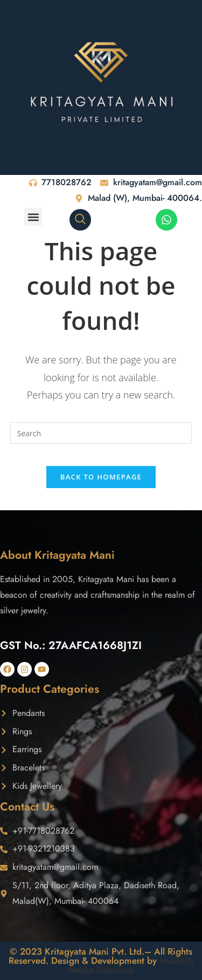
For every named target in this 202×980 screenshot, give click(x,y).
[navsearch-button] (80, 220)
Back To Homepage (101, 477)
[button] (33, 217)
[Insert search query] (101, 433)
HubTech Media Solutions (131, 965)
